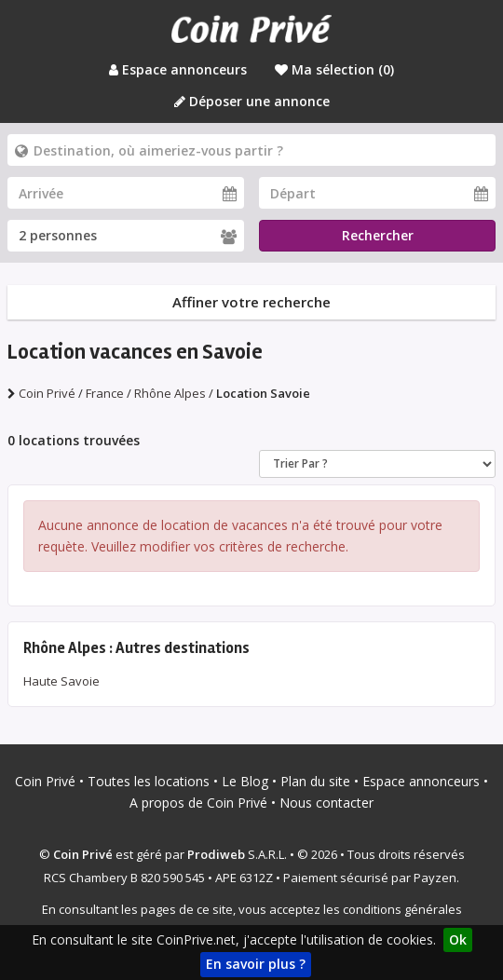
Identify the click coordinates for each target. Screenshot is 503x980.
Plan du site (315, 781)
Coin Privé (45, 781)
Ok (458, 939)
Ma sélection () (334, 69)
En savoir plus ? (256, 964)
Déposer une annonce (252, 101)
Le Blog (245, 781)
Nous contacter (326, 803)
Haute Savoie (61, 681)
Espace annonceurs (178, 69)
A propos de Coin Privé (198, 803)
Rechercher (378, 235)
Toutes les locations (149, 781)
